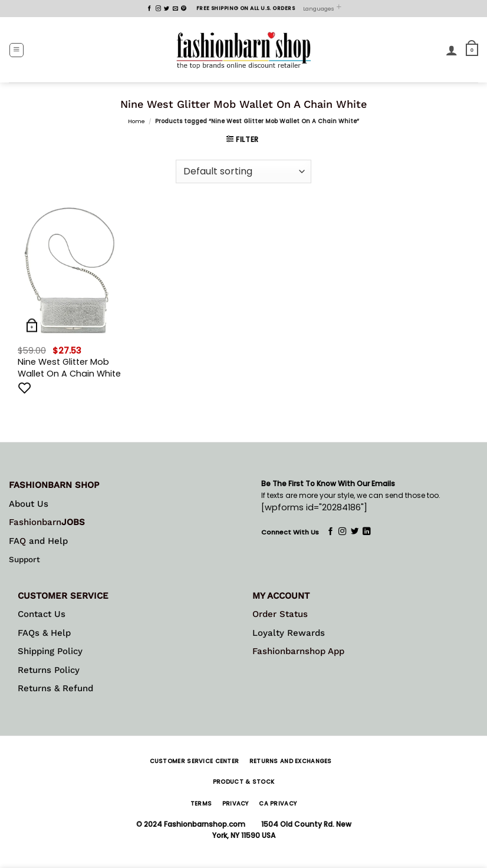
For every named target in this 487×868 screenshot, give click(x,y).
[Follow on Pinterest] (184, 9)
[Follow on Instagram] (158, 9)
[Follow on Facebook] (149, 9)
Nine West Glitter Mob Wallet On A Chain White (69, 368)
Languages (322, 9)
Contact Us (42, 614)
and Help (47, 541)
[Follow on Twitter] (167, 9)
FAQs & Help (44, 633)
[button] (17, 50)
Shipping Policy (50, 651)
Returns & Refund (55, 688)
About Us (29, 504)
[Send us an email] (175, 9)
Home (136, 121)
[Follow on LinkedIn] (366, 532)
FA (14, 541)
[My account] (452, 50)
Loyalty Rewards (289, 633)
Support (24, 559)
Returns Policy (49, 670)
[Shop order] (244, 171)
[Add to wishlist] (25, 388)
